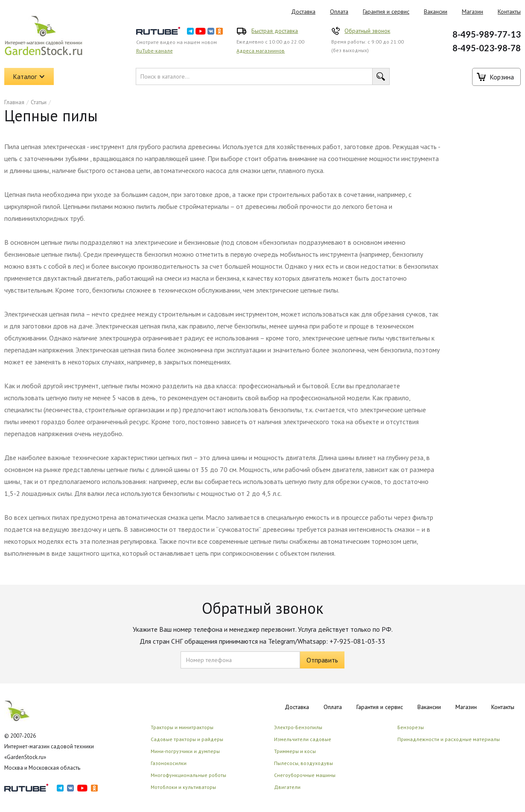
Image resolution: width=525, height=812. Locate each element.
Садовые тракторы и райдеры (187, 739)
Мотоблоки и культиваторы (183, 787)
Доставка (303, 12)
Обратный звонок (367, 31)
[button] (29, 76)
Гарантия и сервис (386, 12)
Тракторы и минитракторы (182, 727)
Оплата (339, 12)
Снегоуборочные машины (305, 775)
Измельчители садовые (303, 739)
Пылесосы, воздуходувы (303, 763)
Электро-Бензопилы (298, 727)
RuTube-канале (155, 51)
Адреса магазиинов (261, 51)
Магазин (472, 12)
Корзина (502, 77)
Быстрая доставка (275, 31)
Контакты (503, 707)
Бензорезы (411, 727)
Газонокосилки (169, 763)
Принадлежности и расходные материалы (449, 739)
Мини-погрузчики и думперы (185, 751)
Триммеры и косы (295, 751)
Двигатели (287, 787)
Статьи (39, 102)
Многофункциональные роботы (188, 775)
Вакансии (436, 12)
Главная (14, 102)
